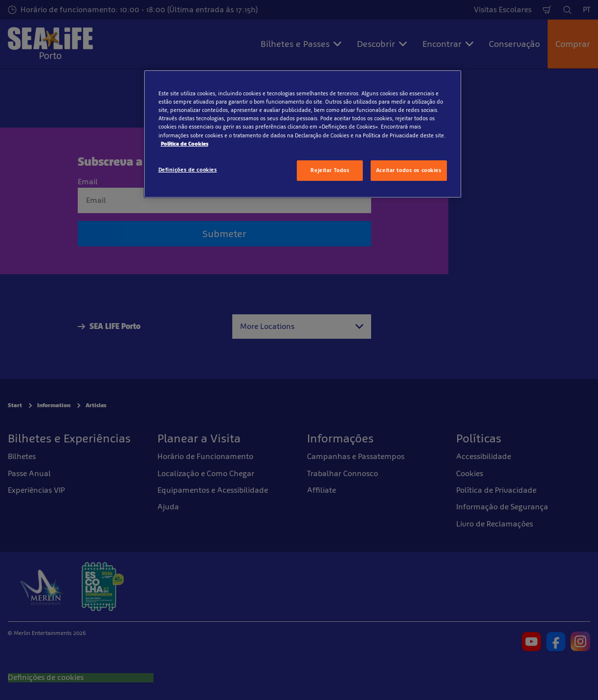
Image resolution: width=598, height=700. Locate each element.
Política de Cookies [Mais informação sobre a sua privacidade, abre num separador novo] (185, 144)
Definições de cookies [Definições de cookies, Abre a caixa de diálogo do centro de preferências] (188, 170)
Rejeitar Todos (330, 170)
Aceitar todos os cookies (409, 170)
